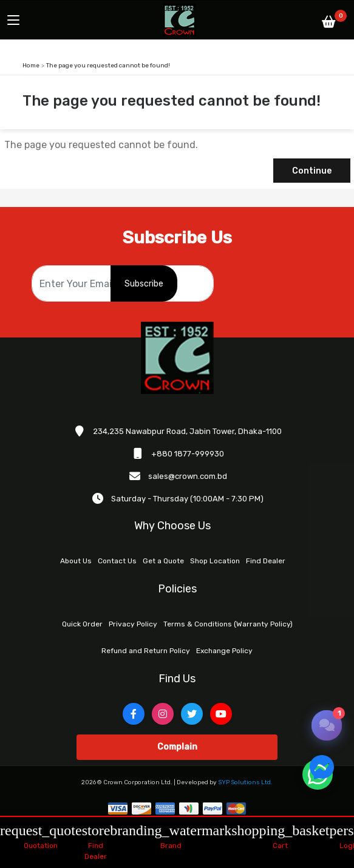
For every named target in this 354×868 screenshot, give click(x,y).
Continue (312, 171)
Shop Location (215, 561)
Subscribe (144, 284)
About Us (76, 561)
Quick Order (82, 624)
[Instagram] (163, 714)
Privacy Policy (133, 624)
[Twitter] (192, 714)
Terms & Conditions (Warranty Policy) (228, 624)
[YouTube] (221, 714)
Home (31, 66)
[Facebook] (134, 714)
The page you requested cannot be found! (108, 66)
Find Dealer (266, 561)
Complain (177, 747)
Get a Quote (163, 561)
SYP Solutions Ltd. (245, 782)
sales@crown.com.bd (188, 476)
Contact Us (117, 561)
